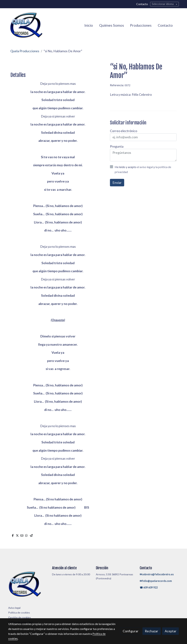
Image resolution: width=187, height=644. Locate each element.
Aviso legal (14, 608)
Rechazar (151, 631)
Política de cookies (19, 612)
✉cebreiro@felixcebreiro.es (157, 574)
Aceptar (171, 631)
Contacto (142, 4)
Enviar (117, 183)
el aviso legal (145, 167)
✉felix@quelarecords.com (156, 581)
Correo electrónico (124, 131)
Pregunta (117, 146)
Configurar (131, 631)
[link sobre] (28, 585)
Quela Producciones (25, 51)
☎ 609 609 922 (149, 587)
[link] (26, 25)
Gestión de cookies (20, 617)
